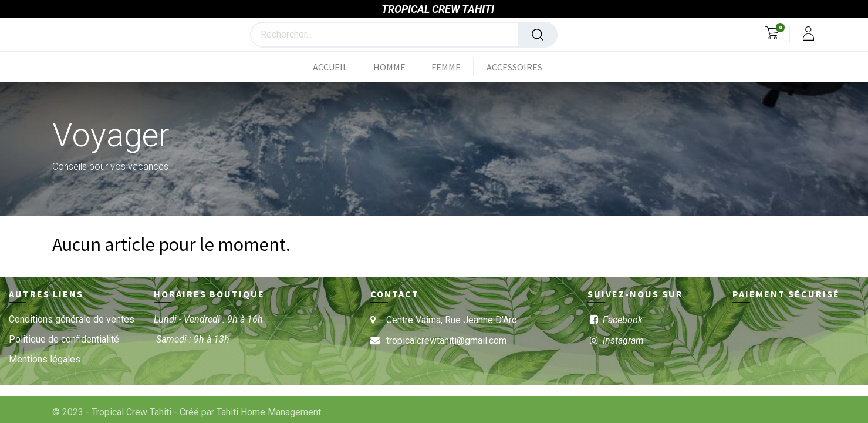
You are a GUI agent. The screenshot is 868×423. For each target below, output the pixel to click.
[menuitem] (337, 67)
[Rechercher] (538, 35)
